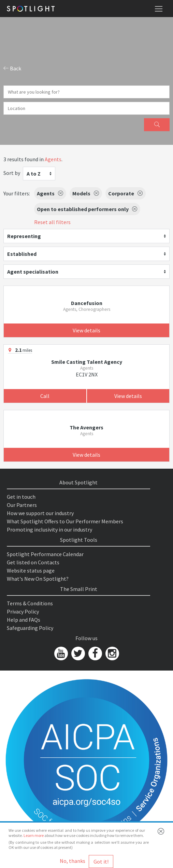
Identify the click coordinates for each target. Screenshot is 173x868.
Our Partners (22, 505)
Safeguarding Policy (30, 628)
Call (45, 396)
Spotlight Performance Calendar (45, 554)
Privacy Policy (23, 611)
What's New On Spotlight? (38, 579)
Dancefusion (87, 303)
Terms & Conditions (30, 603)
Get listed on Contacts (33, 562)
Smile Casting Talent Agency (87, 362)
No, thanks (73, 861)
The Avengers (86, 427)
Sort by (12, 173)
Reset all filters (52, 222)
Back (12, 68)
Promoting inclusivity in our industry (49, 529)
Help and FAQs (24, 620)
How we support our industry (40, 513)
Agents (53, 159)
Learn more (34, 835)
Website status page (31, 570)
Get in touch (21, 497)
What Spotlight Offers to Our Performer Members (65, 521)
